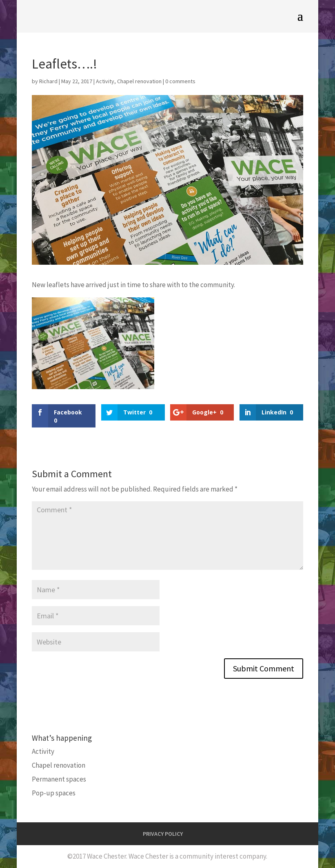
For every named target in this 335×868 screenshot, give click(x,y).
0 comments (180, 81)
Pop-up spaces (54, 793)
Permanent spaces (59, 779)
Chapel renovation (139, 81)
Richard (48, 81)
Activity (105, 81)
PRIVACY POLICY (163, 834)
